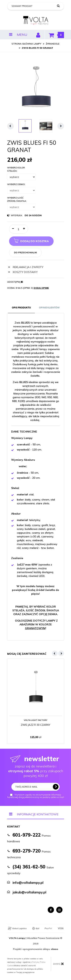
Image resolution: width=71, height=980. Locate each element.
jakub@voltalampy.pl (29, 892)
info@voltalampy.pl (28, 883)
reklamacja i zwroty (25, 267)
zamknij (59, 964)
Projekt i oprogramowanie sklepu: (36, 949)
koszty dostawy (22, 272)
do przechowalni (25, 252)
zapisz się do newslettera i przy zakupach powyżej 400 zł (36, 766)
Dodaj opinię (41, 288)
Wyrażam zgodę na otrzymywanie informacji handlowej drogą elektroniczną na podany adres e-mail (36, 796)
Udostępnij (15, 282)
